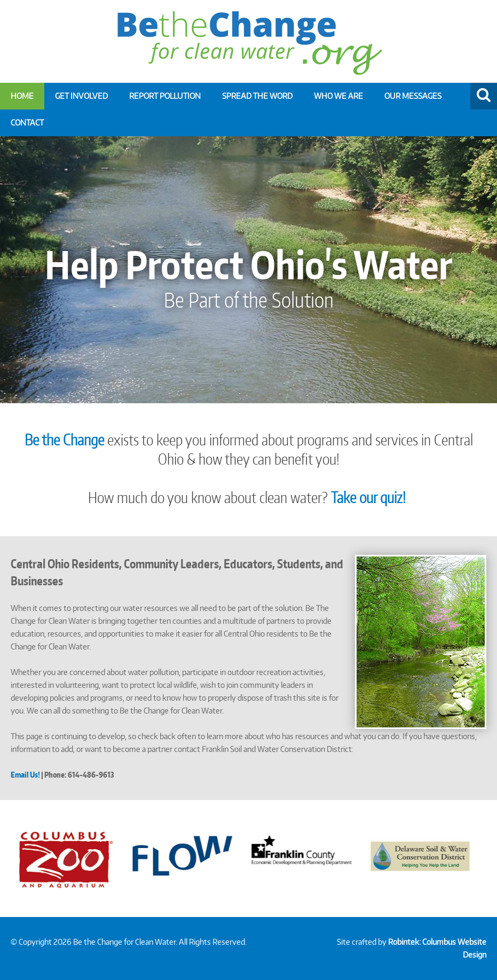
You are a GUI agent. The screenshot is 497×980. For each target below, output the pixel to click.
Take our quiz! (370, 497)
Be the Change (64, 440)
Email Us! (25, 775)
